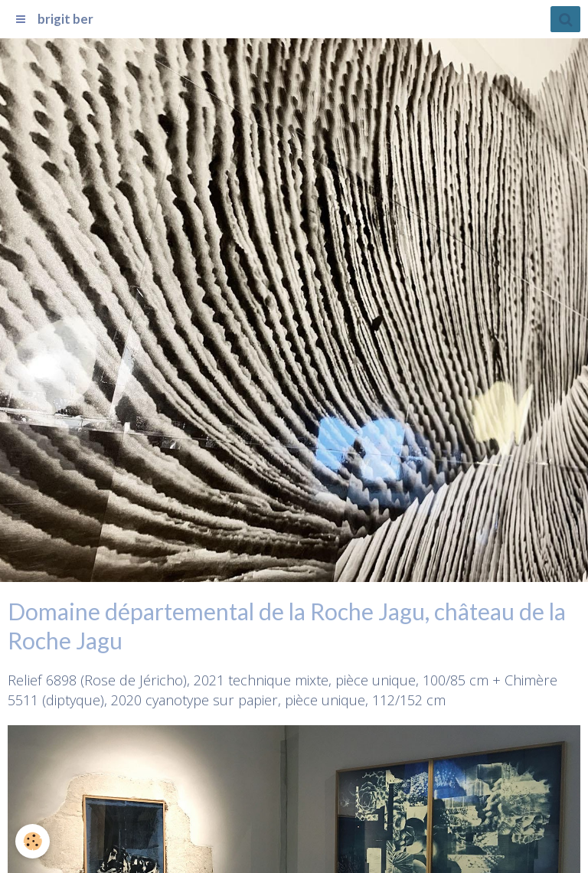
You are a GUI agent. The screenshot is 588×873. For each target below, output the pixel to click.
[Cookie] (33, 841)
